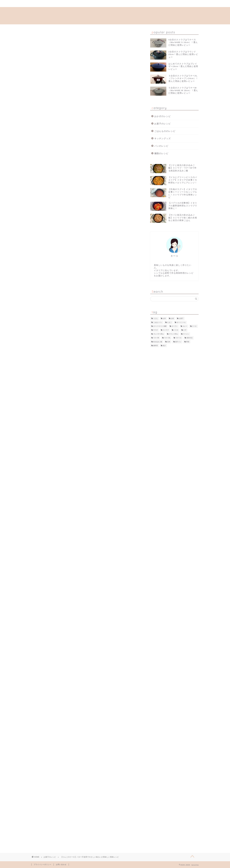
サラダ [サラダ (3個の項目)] (155, 330)
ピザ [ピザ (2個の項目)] (185, 330)
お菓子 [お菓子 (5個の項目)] (181, 319)
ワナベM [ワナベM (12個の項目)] (156, 338)
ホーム (49, 4)
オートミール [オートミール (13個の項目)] (181, 322)
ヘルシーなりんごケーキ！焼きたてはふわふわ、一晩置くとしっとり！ (89, 224)
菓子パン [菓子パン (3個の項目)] (178, 342)
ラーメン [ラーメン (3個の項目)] (186, 334)
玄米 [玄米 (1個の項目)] (169, 342)
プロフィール (84, 4)
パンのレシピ (161, 146)
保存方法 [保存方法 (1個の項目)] (190, 338)
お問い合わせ (120, 4)
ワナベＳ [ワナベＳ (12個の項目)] (179, 338)
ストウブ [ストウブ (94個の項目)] (166, 330)
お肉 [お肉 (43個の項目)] (172, 319)
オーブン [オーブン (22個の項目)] (175, 326)
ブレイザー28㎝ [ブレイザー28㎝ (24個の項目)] (159, 334)
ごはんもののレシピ (165, 131)
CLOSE (124, 197)
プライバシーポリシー (43, 864)
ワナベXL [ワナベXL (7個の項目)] (167, 338)
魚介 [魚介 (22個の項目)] (164, 346)
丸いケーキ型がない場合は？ (66, 218)
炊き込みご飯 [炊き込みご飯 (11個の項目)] (158, 342)
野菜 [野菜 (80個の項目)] (188, 342)
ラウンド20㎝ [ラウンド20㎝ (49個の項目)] (174, 334)
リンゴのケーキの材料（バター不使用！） (73, 207)
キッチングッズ (163, 138)
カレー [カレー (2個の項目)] (185, 326)
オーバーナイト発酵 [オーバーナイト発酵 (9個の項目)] (160, 326)
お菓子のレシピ (39, 33)
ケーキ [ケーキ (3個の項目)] (194, 326)
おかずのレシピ (163, 116)
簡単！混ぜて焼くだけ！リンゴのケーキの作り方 (77, 212)
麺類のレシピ (161, 153)
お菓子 (37, 706)
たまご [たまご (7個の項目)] (169, 322)
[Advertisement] (86, 262)
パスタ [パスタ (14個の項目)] (176, 330)
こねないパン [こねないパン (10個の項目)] (158, 322)
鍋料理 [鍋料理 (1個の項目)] (155, 346)
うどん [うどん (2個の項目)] (155, 319)
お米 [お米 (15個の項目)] (164, 319)
